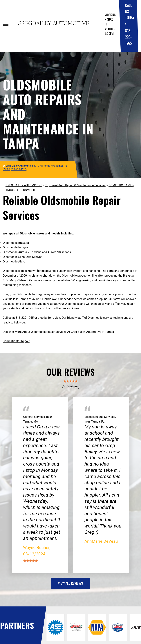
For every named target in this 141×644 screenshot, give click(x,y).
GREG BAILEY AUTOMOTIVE (24, 185)
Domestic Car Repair (16, 341)
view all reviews (70, 583)
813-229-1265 (128, 37)
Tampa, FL (98, 422)
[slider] (70, 381)
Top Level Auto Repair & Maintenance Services (75, 185)
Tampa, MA (31, 422)
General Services (34, 417)
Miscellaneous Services (100, 417)
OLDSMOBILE (28, 190)
